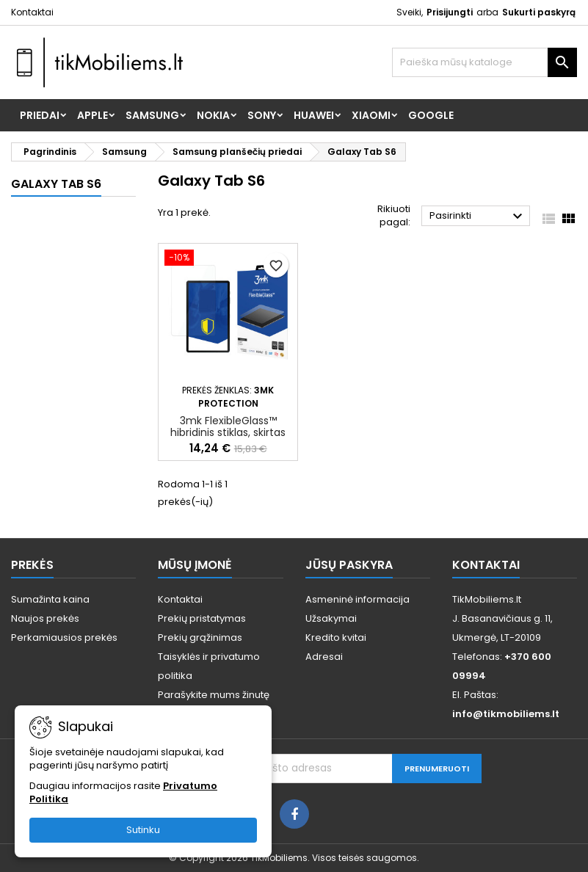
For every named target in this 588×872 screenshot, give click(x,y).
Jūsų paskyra (349, 565)
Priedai (40, 115)
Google (431, 115)
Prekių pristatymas (202, 618)
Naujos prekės (45, 618)
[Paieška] (484, 62)
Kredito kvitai (336, 637)
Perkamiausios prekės (64, 637)
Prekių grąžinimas (200, 637)
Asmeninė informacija (357, 599)
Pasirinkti (478, 217)
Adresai (324, 657)
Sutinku (143, 830)
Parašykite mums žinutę (214, 695)
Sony (262, 115)
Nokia (213, 115)
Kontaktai (32, 12)
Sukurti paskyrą (539, 12)
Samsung (152, 115)
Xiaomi (371, 115)
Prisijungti (450, 12)
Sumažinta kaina (50, 599)
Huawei (314, 115)
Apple (92, 115)
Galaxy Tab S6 (56, 184)
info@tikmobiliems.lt (506, 714)
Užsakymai (331, 618)
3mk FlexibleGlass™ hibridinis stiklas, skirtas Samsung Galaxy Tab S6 (228, 432)
